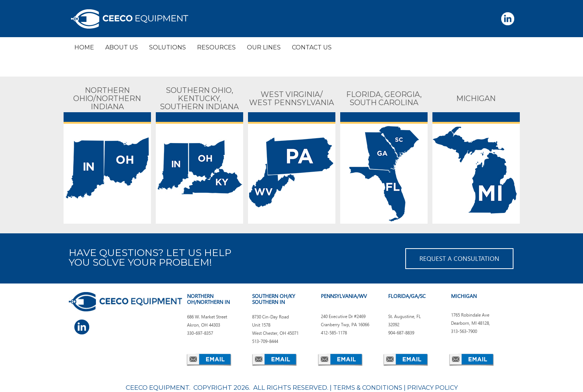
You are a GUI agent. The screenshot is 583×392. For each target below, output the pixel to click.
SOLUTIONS (168, 47)
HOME (84, 47)
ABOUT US (122, 47)
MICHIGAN (464, 296)
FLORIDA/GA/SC (407, 296)
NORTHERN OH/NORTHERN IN (208, 299)
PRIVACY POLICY (432, 388)
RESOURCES (216, 47)
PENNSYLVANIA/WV (344, 296)
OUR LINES (264, 47)
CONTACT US (312, 47)
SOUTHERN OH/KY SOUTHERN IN (274, 299)
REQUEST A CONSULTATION (459, 258)
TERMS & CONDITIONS (368, 388)
